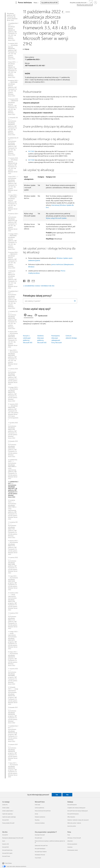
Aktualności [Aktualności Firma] (70, 841)
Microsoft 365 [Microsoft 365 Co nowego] (5, 820)
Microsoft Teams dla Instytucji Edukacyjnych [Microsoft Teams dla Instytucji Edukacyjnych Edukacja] (78, 811)
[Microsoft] (9, 3)
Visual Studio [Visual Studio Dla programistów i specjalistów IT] (38, 858)
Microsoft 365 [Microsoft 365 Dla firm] (5, 847)
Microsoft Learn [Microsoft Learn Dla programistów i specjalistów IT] (38, 838)
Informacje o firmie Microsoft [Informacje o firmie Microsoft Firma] (74, 838)
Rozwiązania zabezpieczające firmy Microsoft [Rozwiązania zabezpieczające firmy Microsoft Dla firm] (13, 838)
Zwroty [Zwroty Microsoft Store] (36, 814)
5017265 (31, 151)
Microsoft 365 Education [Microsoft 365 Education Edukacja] (73, 814)
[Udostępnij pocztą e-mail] (32, 281)
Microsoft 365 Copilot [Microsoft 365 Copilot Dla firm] (7, 853)
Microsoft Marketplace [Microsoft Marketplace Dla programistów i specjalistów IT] (40, 849)
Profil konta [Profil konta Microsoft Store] (37, 805)
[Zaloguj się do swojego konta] (95, 3)
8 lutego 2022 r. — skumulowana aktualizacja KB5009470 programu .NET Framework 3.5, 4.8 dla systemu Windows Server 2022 (13, 659)
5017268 (31, 160)
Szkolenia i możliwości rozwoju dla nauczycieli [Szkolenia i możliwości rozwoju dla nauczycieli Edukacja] (78, 820)
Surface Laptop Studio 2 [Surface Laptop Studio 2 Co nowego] (8, 811)
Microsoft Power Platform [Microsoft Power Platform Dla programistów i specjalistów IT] (41, 852)
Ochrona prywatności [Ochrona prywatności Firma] (72, 844)
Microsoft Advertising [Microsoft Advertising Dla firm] (7, 850)
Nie (67, 795)
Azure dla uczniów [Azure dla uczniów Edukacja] (72, 826)
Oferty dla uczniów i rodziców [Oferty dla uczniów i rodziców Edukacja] (74, 823)
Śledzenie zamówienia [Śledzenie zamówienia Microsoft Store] (40, 817)
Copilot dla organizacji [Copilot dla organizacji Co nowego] (7, 814)
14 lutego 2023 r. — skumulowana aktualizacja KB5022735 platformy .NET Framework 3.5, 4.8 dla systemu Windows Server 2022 (13, 394)
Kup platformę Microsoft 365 (49, 3)
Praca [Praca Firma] (69, 835)
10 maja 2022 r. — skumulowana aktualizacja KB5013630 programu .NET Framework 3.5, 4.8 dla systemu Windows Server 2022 (13, 583)
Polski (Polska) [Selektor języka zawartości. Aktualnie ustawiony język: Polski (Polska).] (8, 863)
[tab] (29, 315)
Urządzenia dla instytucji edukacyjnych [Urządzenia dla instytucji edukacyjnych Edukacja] (76, 808)
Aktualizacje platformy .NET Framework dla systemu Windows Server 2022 (12, 17)
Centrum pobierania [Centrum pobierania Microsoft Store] (39, 808)
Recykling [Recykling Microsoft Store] (37, 820)
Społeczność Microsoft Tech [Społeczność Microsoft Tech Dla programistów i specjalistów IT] (41, 846)
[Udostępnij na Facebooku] (24, 281)
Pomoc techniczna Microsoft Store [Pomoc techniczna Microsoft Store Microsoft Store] (43, 811)
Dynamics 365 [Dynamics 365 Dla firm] (6, 844)
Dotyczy (27, 49)
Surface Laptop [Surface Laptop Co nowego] (6, 808)
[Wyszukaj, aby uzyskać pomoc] (91, 2)
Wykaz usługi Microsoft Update (56, 218)
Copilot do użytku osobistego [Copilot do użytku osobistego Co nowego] (9, 817)
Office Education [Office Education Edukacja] (71, 817)
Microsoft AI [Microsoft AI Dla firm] (5, 835)
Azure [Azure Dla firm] (4, 841)
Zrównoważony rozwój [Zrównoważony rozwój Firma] (73, 850)
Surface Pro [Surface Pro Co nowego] (5, 805)
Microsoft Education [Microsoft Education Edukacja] (72, 805)
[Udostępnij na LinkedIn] (28, 281)
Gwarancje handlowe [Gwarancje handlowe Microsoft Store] (40, 823)
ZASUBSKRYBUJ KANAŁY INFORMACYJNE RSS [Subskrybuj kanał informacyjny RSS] (39, 286)
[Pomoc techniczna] (25, 3)
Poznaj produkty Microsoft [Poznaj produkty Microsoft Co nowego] (8, 823)
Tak (57, 795)
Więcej (35, 3)
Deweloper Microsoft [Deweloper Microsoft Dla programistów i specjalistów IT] (40, 835)
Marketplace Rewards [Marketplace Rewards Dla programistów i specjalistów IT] (40, 855)
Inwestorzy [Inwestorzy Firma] (70, 847)
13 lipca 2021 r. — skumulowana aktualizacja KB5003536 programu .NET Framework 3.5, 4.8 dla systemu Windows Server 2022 (13, 770)
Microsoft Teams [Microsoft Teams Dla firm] (6, 856)
